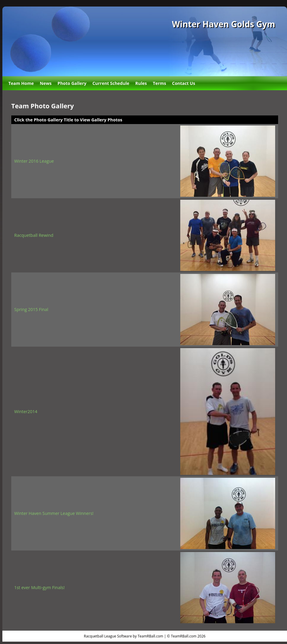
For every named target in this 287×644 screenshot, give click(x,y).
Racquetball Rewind (34, 235)
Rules (141, 83)
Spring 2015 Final (31, 309)
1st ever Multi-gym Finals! (39, 587)
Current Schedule (111, 83)
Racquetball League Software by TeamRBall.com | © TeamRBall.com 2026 (145, 636)
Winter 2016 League (34, 161)
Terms (159, 83)
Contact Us (184, 83)
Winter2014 (26, 411)
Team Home (21, 83)
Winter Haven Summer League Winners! (54, 513)
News (46, 83)
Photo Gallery (72, 83)
